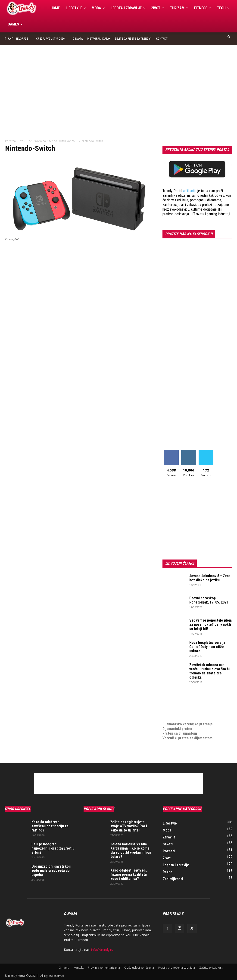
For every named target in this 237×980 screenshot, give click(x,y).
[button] (229, 36)
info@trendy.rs (102, 950)
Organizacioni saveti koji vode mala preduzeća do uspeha (51, 871)
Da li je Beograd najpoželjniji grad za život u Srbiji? (53, 848)
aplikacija (190, 191)
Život (158, 8)
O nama (78, 39)
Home (55, 8)
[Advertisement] (118, 80)
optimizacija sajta (176, 696)
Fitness (203, 8)
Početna (10, 141)
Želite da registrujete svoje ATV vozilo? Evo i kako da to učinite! (129, 826)
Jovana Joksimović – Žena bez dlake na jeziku (210, 578)
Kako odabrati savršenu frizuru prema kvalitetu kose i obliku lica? (129, 874)
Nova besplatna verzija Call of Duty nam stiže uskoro (207, 647)
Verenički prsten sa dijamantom (187, 738)
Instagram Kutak (99, 39)
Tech (223, 8)
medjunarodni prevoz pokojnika (187, 715)
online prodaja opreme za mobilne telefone (197, 710)
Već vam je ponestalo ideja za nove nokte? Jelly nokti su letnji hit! (210, 624)
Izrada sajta (172, 701)
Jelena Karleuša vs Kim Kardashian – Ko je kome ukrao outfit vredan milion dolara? (131, 850)
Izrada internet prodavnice (183, 706)
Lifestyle (76, 8)
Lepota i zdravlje (128, 8)
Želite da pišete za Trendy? (133, 39)
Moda (98, 8)
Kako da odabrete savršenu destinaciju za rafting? (50, 826)
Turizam (179, 8)
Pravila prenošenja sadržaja (177, 968)
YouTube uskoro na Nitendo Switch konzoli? (49, 141)
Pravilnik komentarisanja (104, 968)
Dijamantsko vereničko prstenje (188, 719)
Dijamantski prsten (177, 729)
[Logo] (26, 8)
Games (15, 24)
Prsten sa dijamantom (180, 733)
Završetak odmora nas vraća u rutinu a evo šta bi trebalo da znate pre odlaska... (209, 671)
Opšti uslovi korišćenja (139, 968)
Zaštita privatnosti (211, 968)
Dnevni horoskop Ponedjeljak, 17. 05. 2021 (209, 600)
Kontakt (162, 39)
